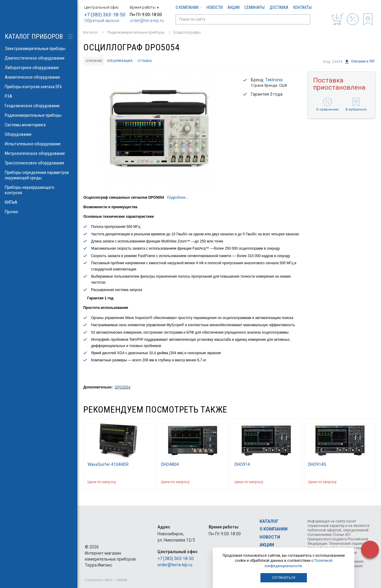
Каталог (269, 521)
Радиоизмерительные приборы (39, 115)
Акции (234, 7)
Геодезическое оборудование (39, 106)
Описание (95, 61)
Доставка (279, 7)
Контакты (302, 7)
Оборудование (39, 134)
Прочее (39, 212)
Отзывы (149, 61)
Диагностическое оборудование (39, 58)
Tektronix (274, 80)
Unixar (122, 580)
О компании (189, 7)
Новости (215, 7)
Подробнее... (178, 198)
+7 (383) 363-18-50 (105, 15)
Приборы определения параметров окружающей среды (39, 175)
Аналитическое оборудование (39, 77)
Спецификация (123, 61)
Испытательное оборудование (39, 144)
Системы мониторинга (39, 125)
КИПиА (39, 202)
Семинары (254, 7)
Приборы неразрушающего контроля (39, 190)
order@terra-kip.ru (147, 21)
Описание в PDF (360, 62)
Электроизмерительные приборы (39, 49)
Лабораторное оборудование (39, 68)
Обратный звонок (102, 21)
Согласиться (284, 578)
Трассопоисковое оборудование (39, 163)
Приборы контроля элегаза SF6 (39, 87)
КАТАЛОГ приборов (34, 36)
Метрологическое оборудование (39, 153)
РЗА (39, 96)
